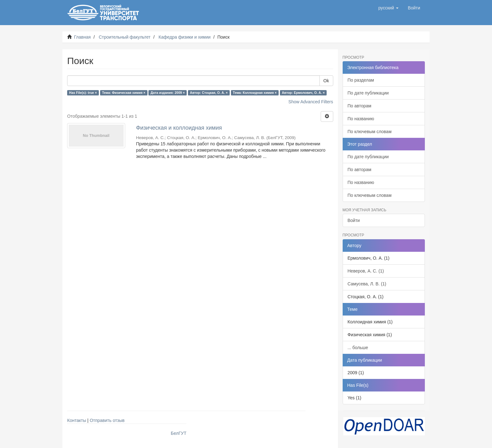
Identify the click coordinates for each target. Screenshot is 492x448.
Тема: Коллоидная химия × (255, 93)
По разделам (361, 80)
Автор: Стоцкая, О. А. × (209, 93)
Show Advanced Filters (311, 102)
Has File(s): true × (83, 93)
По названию (361, 119)
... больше (358, 348)
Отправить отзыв (107, 420)
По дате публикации (368, 93)
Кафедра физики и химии (184, 37)
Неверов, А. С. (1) (366, 271)
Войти (354, 220)
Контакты (77, 420)
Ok (326, 81)
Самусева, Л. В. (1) (367, 284)
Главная (82, 37)
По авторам (360, 106)
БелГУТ (179, 433)
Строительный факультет (125, 37)
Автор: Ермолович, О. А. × (303, 93)
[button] (388, 8)
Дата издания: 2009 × (168, 93)
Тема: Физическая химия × (124, 93)
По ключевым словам (370, 132)
